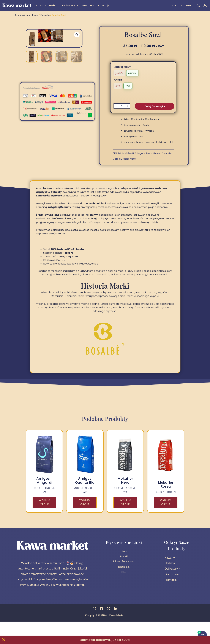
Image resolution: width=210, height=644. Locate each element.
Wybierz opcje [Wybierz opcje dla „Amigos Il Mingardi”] (44, 524)
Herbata (54, 5)
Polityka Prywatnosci (124, 584)
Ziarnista (46, 15)
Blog (124, 595)
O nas (173, 5)
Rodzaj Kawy (122, 67)
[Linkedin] (116, 631)
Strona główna (23, 15)
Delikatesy (70, 5)
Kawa (41, 5)
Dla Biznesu (88, 5)
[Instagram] (94, 631)
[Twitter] (109, 631)
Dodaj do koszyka (155, 106)
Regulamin (124, 590)
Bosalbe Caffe (129, 159)
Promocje (103, 5)
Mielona (158, 153)
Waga (118, 79)
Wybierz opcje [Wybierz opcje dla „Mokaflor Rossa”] (166, 524)
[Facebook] (101, 631)
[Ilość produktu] (122, 106)
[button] (45, 5)
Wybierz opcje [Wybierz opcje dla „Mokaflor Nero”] (125, 524)
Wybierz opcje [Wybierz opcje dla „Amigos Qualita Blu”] (85, 524)
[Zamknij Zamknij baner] (4, 640)
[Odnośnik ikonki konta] (205, 5)
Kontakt (186, 5)
